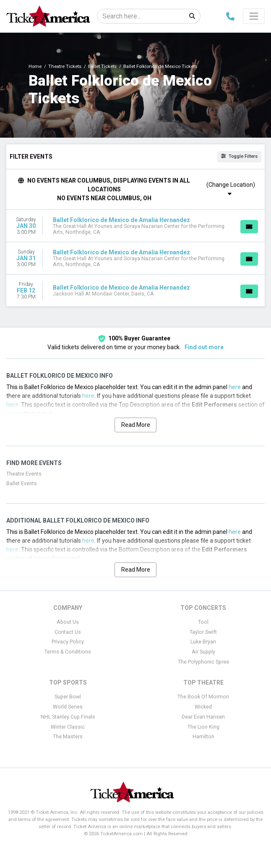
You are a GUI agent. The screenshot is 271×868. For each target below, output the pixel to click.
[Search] (141, 16)
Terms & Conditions (68, 652)
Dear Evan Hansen (203, 717)
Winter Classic (68, 727)
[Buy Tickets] (249, 227)
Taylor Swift (203, 632)
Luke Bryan (203, 642)
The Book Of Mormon (203, 697)
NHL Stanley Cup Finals (68, 717)
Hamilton (203, 737)
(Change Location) (231, 189)
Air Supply (203, 652)
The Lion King (203, 727)
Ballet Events (22, 484)
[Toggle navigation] (254, 16)
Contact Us (68, 632)
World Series (68, 707)
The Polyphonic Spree (203, 662)
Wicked (203, 707)
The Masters (68, 737)
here (235, 387)
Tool (203, 622)
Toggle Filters (239, 156)
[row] (135, 226)
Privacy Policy (68, 642)
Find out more (204, 347)
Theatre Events (24, 474)
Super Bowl (68, 697)
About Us (68, 622)
